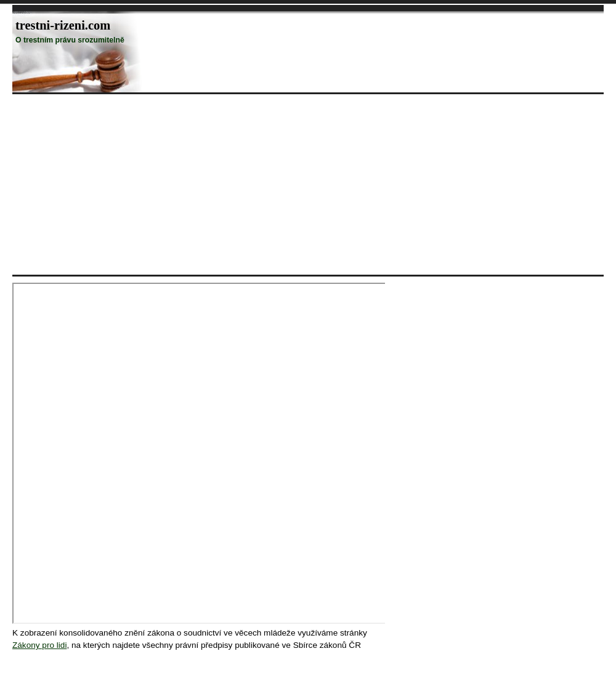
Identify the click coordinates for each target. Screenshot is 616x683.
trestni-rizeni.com (63, 25)
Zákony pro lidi (39, 645)
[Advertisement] (156, 184)
